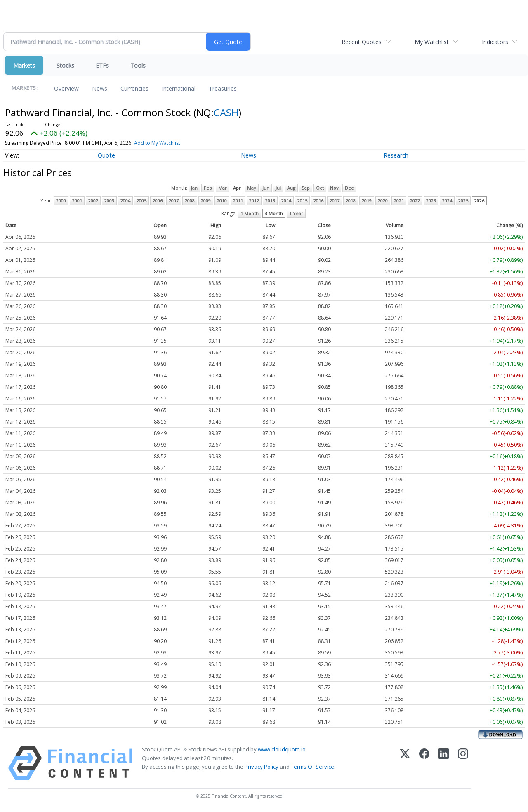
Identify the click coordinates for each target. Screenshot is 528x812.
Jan (194, 188)
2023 (431, 201)
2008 (190, 201)
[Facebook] (424, 763)
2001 (77, 201)
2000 (61, 201)
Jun (266, 188)
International (179, 88)
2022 (415, 201)
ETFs (102, 65)
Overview (66, 88)
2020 (383, 201)
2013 (270, 201)
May (252, 188)
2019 (367, 201)
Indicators (495, 42)
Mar (223, 188)
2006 (158, 201)
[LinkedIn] (444, 763)
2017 (335, 201)
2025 (463, 201)
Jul (278, 188)
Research (396, 155)
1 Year (296, 213)
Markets (24, 65)
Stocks (65, 65)
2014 (286, 201)
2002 (93, 201)
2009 (206, 201)
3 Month (274, 213)
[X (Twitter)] (405, 763)
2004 (125, 201)
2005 (141, 201)
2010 (222, 201)
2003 (109, 201)
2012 (254, 201)
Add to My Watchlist (157, 143)
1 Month (250, 213)
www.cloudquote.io (282, 749)
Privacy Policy (262, 767)
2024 (447, 201)
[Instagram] (463, 763)
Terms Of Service (312, 767)
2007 (174, 201)
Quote (106, 155)
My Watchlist (432, 42)
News (100, 88)
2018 (351, 201)
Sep (306, 188)
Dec (349, 188)
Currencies (134, 88)
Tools (138, 65)
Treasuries (223, 88)
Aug (291, 188)
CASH (226, 112)
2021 (399, 201)
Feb (208, 188)
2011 (238, 201)
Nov (334, 188)
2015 (302, 201)
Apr (237, 188)
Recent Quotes (362, 42)
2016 (318, 201)
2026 (479, 201)
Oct (320, 188)
